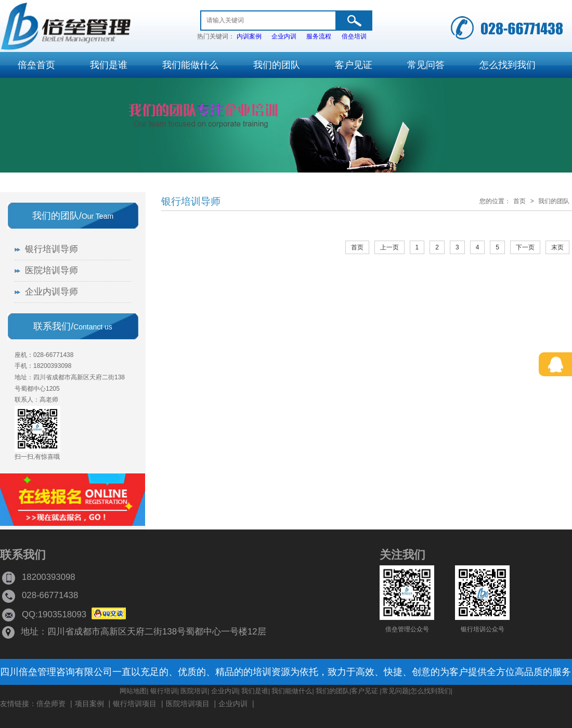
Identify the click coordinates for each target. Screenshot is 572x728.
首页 (519, 201)
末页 (557, 247)
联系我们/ (73, 326)
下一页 (525, 247)
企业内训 (284, 36)
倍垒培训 (354, 36)
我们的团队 (554, 201)
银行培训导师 (191, 201)
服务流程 (319, 36)
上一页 (389, 247)
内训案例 (249, 36)
